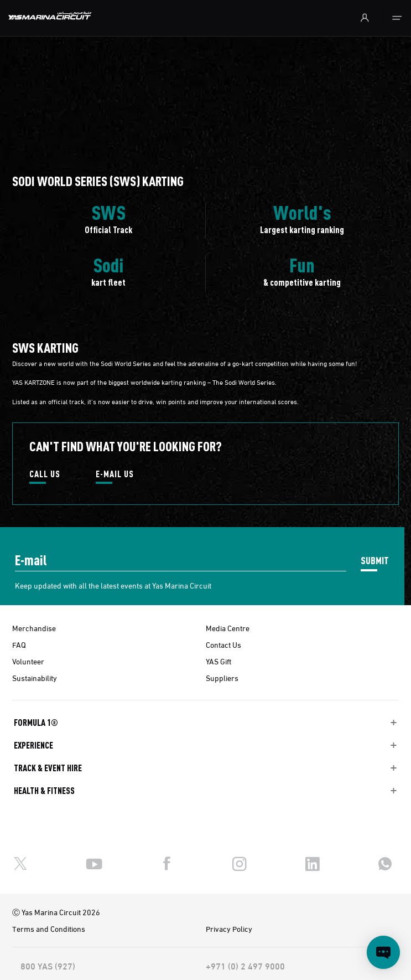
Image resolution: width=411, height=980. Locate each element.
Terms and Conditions (49, 929)
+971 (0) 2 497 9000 (245, 966)
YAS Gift (218, 661)
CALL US (45, 474)
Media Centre (228, 628)
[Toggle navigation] (397, 18)
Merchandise (34, 628)
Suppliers (222, 678)
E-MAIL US (115, 474)
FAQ (19, 644)
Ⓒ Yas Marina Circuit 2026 (56, 912)
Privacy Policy (229, 929)
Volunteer (28, 661)
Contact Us (223, 644)
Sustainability (35, 678)
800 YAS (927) (48, 966)
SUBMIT (375, 560)
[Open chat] (383, 952)
